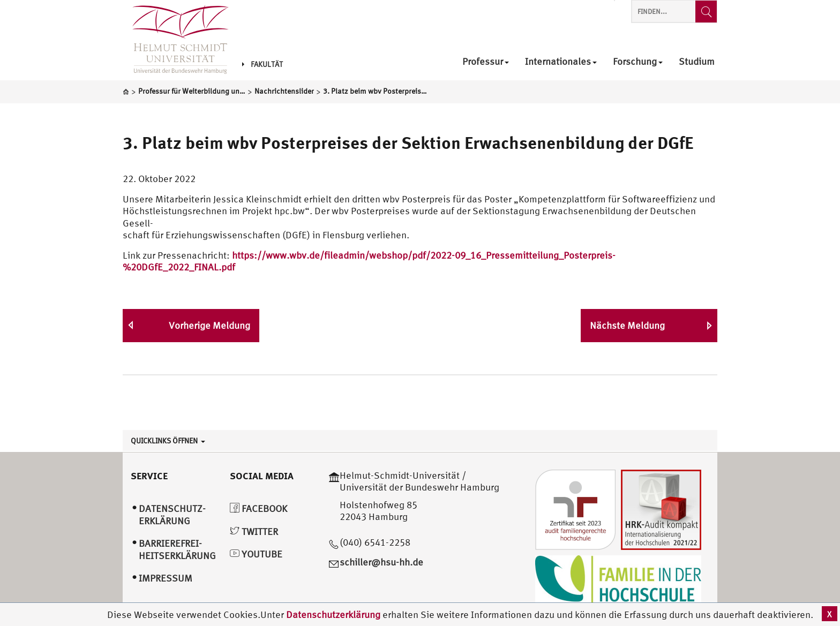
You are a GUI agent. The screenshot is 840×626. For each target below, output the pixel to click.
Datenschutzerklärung (333, 614)
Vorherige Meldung (209, 325)
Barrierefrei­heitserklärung (177, 549)
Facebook (258, 508)
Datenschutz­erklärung (172, 515)
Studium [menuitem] (697, 62)
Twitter (254, 531)
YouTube (256, 554)
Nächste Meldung (627, 325)
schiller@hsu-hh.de (381, 562)
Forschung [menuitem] (638, 62)
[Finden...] (706, 12)
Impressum (166, 578)
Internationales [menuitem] (561, 62)
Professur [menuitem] (486, 62)
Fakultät (262, 64)
